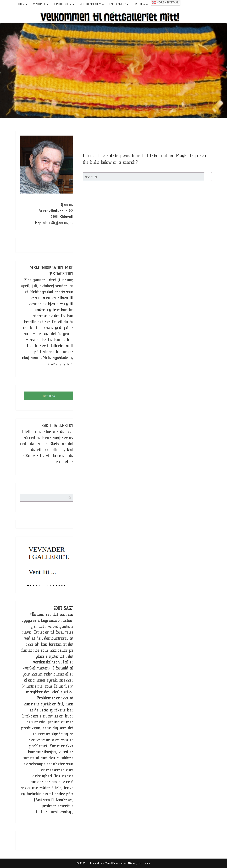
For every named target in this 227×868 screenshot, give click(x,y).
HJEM (21, 4)
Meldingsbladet (90, 4)
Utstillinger (63, 4)
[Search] (76, 495)
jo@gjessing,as (61, 223)
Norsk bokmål (165, 3)
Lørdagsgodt (117, 4)
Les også (139, 4)
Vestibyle (39, 4)
